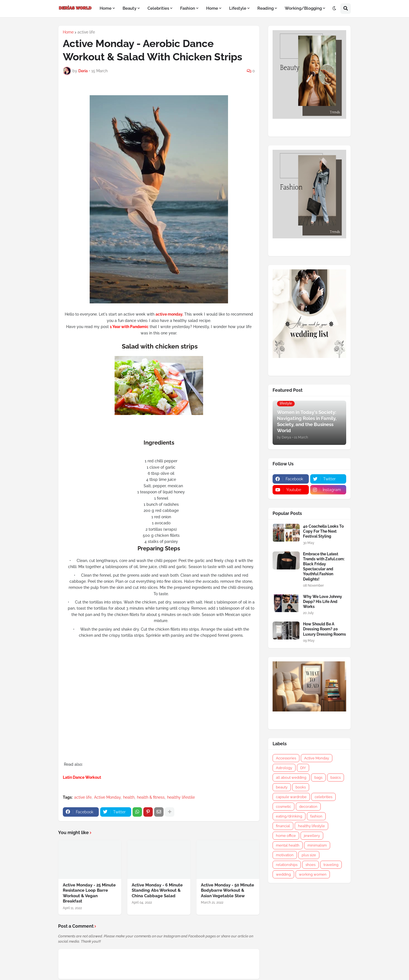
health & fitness (151, 797)
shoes (310, 865)
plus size (309, 855)
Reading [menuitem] (266, 8)
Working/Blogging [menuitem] (303, 8)
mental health (288, 845)
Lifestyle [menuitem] (238, 8)
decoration (308, 807)
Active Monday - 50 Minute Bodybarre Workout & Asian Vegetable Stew (227, 890)
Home (68, 32)
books (301, 787)
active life (86, 32)
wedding (283, 874)
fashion (316, 816)
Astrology (284, 768)
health (129, 797)
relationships (287, 865)
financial (283, 826)
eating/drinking (289, 816)
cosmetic (284, 807)
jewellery (312, 836)
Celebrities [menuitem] (158, 8)
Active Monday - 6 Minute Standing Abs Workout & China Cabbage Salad (157, 890)
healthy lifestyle (311, 826)
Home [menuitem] (106, 8)
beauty (282, 787)
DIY (303, 768)
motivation (285, 855)
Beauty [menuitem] (130, 8)
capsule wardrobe (291, 797)
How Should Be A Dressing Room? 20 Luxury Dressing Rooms (324, 629)
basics (336, 777)
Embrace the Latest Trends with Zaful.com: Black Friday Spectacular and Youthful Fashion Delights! (324, 567)
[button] (334, 9)
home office (286, 836)
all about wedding (291, 777)
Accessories (286, 758)
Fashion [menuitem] (188, 8)
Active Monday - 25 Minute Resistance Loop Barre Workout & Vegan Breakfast (89, 893)
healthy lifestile (181, 797)
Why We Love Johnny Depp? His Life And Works (323, 602)
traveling (331, 865)
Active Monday (107, 797)
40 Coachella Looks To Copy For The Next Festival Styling (323, 531)
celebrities (323, 797)
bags (318, 777)
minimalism (317, 845)
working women (313, 874)
